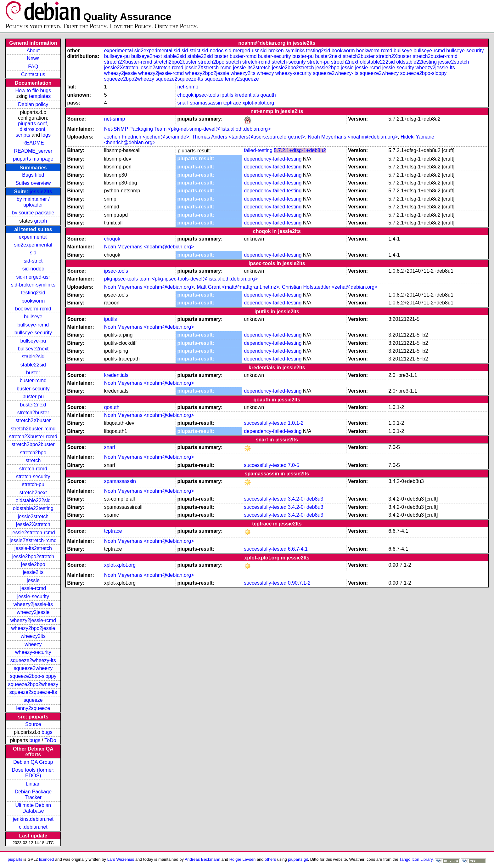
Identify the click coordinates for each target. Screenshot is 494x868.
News (33, 58)
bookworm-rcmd (33, 309)
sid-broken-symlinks (33, 285)
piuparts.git (298, 859)
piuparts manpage (33, 159)
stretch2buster (33, 413)
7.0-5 (294, 465)
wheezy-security (33, 652)
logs (46, 135)
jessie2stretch (33, 516)
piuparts (15, 859)
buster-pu (33, 397)
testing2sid (33, 293)
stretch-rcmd (33, 469)
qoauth (268, 95)
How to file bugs (33, 91)
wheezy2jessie (33, 612)
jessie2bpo (33, 564)
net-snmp (188, 87)
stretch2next (33, 493)
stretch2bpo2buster (33, 444)
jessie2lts (41, 192)
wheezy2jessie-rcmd (33, 620)
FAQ (33, 67)
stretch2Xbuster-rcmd (33, 437)
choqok (186, 95)
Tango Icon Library (416, 859)
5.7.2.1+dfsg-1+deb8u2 (300, 150)
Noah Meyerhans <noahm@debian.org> (353, 137)
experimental (33, 237)
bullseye (33, 317)
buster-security (33, 389)
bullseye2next (33, 349)
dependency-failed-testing (273, 159)
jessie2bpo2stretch (33, 556)
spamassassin (206, 103)
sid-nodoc (33, 269)
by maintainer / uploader (33, 202)
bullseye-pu (33, 341)
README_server (33, 151)
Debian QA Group (33, 762)
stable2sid (33, 357)
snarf (183, 103)
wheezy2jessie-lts (33, 604)
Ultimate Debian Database (33, 808)
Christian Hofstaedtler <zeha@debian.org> (330, 287)
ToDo (50, 740)
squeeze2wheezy (33, 668)
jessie (33, 580)
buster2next (33, 405)
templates (40, 96)
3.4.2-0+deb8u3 (306, 499)
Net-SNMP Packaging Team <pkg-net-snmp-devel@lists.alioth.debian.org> (188, 129)
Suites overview (33, 183)
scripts (23, 135)
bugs (47, 732)
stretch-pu (33, 484)
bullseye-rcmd (33, 325)
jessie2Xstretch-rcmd (33, 540)
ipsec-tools (207, 95)
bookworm (33, 301)
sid (33, 253)
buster (33, 373)
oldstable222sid (33, 500)
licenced (47, 859)
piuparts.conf (32, 124)
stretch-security (33, 477)
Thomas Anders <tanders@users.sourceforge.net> (249, 137)
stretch (33, 460)
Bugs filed (33, 175)
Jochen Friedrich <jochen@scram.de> (147, 137)
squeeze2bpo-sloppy (33, 676)
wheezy (33, 644)
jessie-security (33, 596)
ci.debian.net (33, 827)
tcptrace (232, 103)
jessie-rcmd (33, 588)
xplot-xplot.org (258, 103)
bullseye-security (33, 333)
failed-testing (258, 150)
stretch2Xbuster (33, 420)
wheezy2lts (33, 636)
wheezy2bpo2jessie (33, 628)
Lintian (33, 784)
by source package (33, 213)
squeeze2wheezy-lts (33, 660)
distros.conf (32, 129)
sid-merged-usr (33, 277)
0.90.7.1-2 (299, 583)
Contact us (33, 74)
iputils (227, 95)
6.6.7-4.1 (298, 549)
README (33, 143)
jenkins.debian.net (33, 819)
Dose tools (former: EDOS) (33, 773)
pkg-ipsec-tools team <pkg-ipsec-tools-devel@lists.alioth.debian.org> (181, 279)
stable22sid (33, 365)
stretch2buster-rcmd (33, 429)
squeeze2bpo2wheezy (33, 684)
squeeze (33, 700)
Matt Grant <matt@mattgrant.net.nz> (238, 287)
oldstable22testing (33, 508)
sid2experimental (33, 245)
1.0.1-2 (296, 423)
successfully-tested (265, 423)
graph (40, 221)
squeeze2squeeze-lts (33, 692)
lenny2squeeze (33, 708)
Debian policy (33, 104)
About (33, 51)
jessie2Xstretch (33, 524)
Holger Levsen (243, 859)
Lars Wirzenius (121, 859)
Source (33, 724)
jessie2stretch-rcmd (33, 533)
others (270, 859)
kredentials (247, 95)
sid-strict (33, 261)
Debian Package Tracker (33, 794)
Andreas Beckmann (202, 859)
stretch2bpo (33, 453)
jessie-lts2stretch (33, 548)
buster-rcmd (33, 380)
